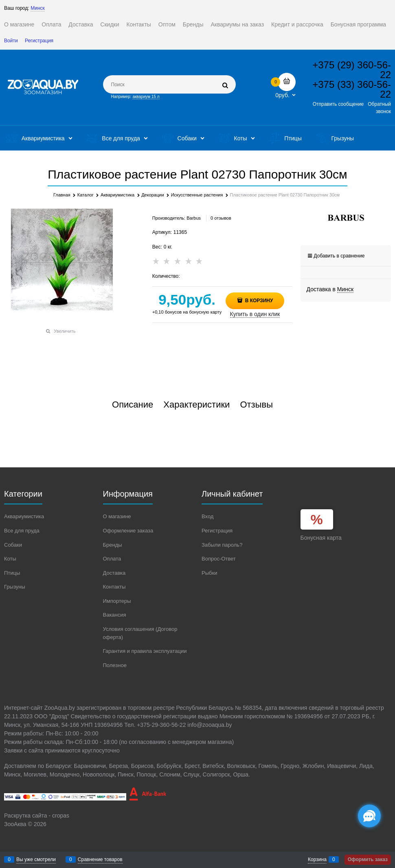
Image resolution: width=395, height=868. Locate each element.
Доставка (81, 24)
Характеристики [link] (196, 405)
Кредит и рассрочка (297, 24)
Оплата (51, 24)
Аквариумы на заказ (237, 24)
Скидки (110, 24)
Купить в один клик (255, 314)
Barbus (194, 218)
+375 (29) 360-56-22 (352, 70)
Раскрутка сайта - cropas (37, 816)
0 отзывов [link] (221, 218)
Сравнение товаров (100, 859)
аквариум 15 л (146, 97)
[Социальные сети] (369, 816)
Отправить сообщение (338, 104)
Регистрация (39, 41)
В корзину (258, 301)
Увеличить (65, 331)
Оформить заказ (368, 859)
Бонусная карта (321, 538)
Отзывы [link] (256, 405)
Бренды (193, 24)
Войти (11, 41)
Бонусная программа (358, 24)
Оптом (167, 24)
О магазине (19, 24)
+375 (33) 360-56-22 (352, 89)
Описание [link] (133, 405)
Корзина (317, 859)
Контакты (138, 24)
